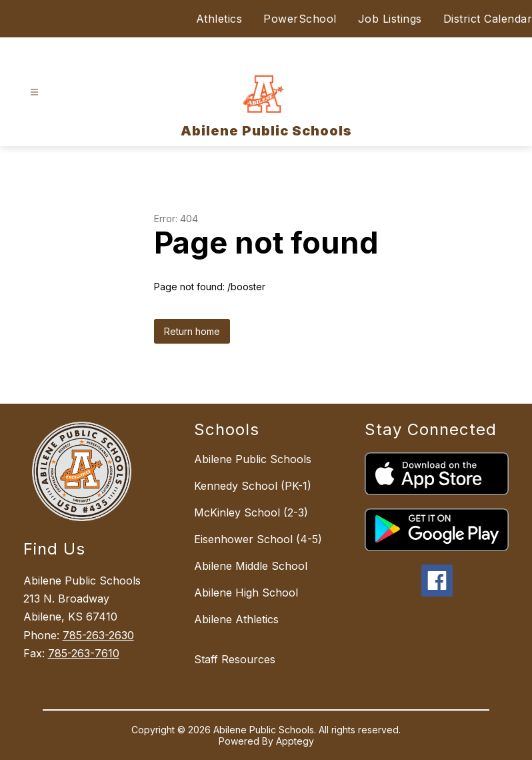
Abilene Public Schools (253, 459)
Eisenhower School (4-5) (258, 539)
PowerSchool (300, 19)
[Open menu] (34, 92)
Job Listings (390, 19)
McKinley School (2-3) (251, 512)
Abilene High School (246, 593)
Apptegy (295, 741)
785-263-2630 (98, 635)
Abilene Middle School (251, 566)
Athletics (219, 19)
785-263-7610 (84, 653)
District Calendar (488, 19)
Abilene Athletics (236, 619)
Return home (192, 331)
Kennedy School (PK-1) (253, 486)
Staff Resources (235, 659)
